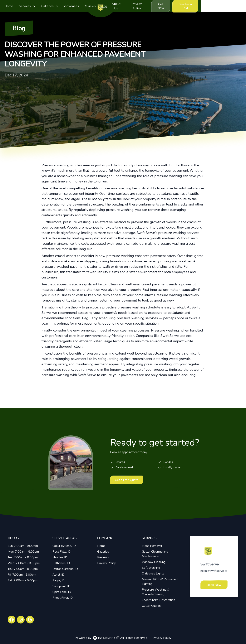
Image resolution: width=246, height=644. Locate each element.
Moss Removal (152, 546)
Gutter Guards (151, 606)
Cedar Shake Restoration (158, 600)
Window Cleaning (154, 562)
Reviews (103, 557)
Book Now (214, 585)
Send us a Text (228, 6)
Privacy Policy (106, 563)
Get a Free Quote (127, 480)
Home (101, 546)
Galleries (103, 552)
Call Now (200, 6)
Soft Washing (151, 568)
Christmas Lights (153, 574)
